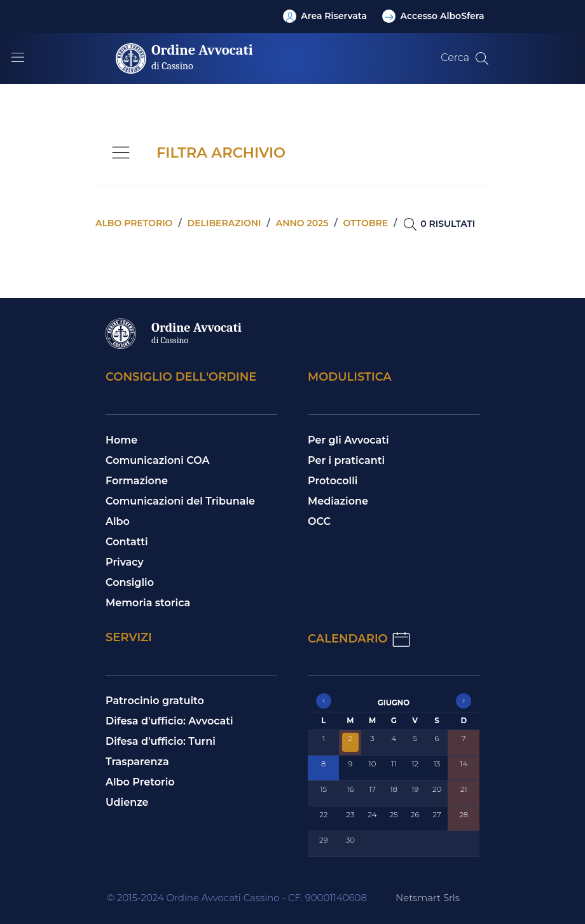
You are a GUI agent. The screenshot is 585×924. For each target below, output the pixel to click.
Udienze (127, 802)
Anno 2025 (302, 223)
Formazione (137, 481)
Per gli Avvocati (348, 440)
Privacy (125, 562)
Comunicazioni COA (158, 460)
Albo (118, 521)
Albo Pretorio (140, 782)
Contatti (127, 542)
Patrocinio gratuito (155, 701)
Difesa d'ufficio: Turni (161, 741)
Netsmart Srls (428, 898)
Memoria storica (148, 603)
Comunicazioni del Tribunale (180, 501)
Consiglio (130, 582)
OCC (319, 521)
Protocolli (333, 481)
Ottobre (366, 223)
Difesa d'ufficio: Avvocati (169, 721)
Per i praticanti (346, 460)
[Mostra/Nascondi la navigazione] (18, 57)
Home (121, 440)
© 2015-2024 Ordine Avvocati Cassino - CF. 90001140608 (237, 898)
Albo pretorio (134, 223)
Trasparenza (137, 762)
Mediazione (338, 501)
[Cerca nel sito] (482, 58)
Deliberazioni (224, 223)
